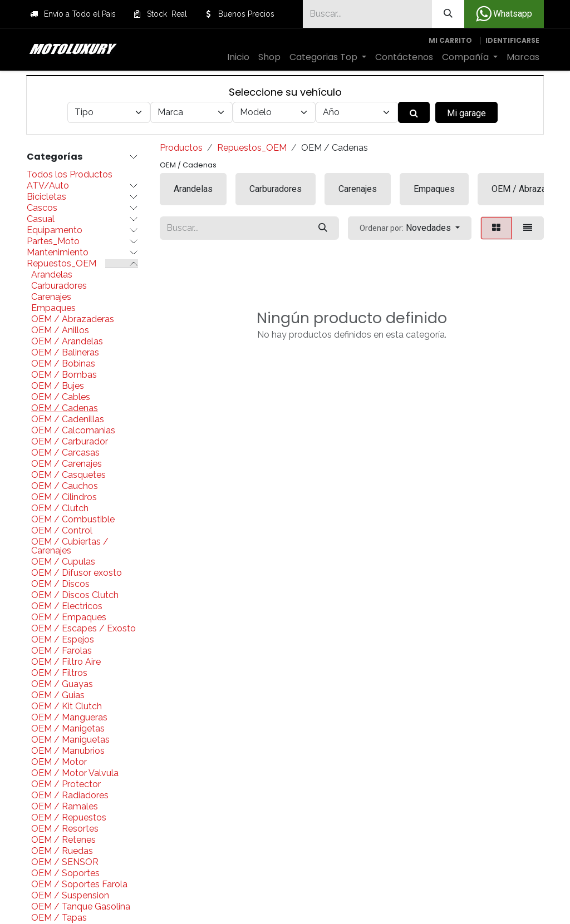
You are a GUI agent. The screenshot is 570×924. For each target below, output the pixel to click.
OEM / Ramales (65, 807)
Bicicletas (46, 197)
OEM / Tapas (59, 918)
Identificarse (512, 40)
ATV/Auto (48, 186)
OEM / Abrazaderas (73, 319)
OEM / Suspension (70, 896)
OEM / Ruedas (62, 851)
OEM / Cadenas (65, 408)
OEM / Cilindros (64, 497)
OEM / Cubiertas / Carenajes (70, 546)
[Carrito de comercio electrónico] (450, 41)
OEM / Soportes (65, 873)
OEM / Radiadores (70, 795)
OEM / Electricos (67, 606)
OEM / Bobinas (63, 364)
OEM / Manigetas (68, 729)
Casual (41, 219)
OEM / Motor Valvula (75, 773)
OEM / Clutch (60, 508)
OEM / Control (62, 531)
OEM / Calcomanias (73, 431)
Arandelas (52, 275)
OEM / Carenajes (67, 464)
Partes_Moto (53, 241)
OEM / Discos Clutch (75, 595)
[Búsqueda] (448, 14)
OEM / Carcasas (65, 453)
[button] (410, 228)
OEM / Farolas (62, 651)
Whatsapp (504, 14)
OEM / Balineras (65, 353)
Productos (181, 148)
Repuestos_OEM (62, 264)
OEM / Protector (66, 784)
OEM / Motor (59, 762)
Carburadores (59, 286)
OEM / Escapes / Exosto (83, 629)
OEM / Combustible (73, 520)
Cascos (42, 208)
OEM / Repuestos (69, 818)
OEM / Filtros (59, 673)
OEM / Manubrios (68, 751)
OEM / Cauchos (65, 486)
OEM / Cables (61, 397)
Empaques (53, 308)
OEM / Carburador (70, 442)
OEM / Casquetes (68, 475)
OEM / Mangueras (69, 718)
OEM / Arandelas (67, 342)
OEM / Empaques (69, 617)
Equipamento (55, 230)
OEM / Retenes (63, 840)
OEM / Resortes (65, 829)
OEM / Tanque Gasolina (81, 907)
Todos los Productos (70, 174)
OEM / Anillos (60, 330)
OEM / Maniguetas (70, 740)
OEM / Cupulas (63, 562)
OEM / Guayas (62, 684)
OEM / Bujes (58, 386)
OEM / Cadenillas (68, 419)
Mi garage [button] (466, 113)
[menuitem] (238, 57)
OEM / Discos (60, 584)
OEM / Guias (58, 695)
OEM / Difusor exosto (77, 573)
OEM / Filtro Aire (66, 662)
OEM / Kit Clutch (67, 706)
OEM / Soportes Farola (79, 885)
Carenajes (51, 297)
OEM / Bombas (64, 375)
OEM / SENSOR (65, 862)
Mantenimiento (58, 253)
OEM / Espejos (63, 640)
